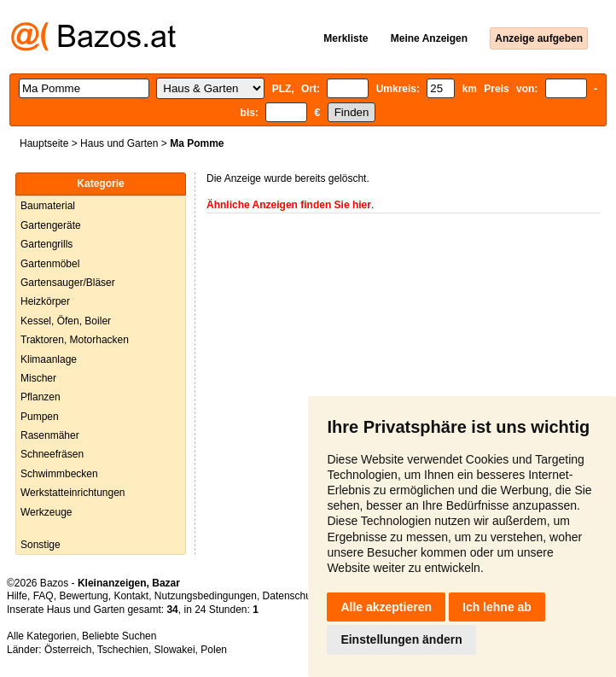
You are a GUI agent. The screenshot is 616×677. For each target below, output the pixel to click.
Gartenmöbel (50, 264)
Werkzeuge (46, 512)
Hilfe (17, 596)
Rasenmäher (50, 435)
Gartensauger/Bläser (68, 283)
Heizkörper (45, 301)
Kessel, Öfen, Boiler (66, 321)
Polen (214, 650)
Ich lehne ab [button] (497, 607)
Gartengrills (46, 244)
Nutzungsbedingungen (206, 596)
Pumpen (40, 417)
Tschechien (123, 650)
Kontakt (131, 596)
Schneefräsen (52, 454)
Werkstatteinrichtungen (73, 493)
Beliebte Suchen (119, 636)
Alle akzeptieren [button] (386, 607)
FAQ (44, 596)
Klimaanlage (49, 359)
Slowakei (175, 650)
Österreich (68, 650)
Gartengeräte (51, 225)
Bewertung (83, 596)
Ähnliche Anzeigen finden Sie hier (289, 205)
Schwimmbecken (59, 474)
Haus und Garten (119, 143)
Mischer (38, 378)
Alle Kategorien (41, 636)
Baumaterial (48, 206)
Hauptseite (44, 143)
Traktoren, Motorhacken (75, 340)
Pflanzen (41, 397)
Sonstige (41, 545)
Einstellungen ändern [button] (401, 639)
